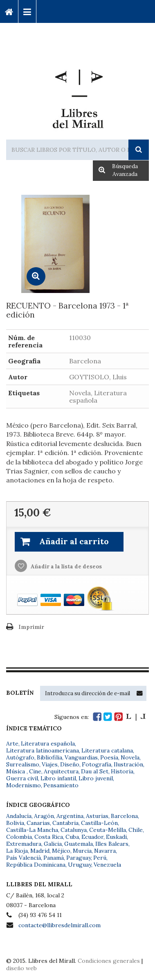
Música (16, 771)
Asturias (97, 816)
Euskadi (116, 837)
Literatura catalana (107, 750)
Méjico (61, 851)
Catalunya (74, 830)
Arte (12, 743)
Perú (100, 858)
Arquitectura (61, 771)
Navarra (105, 851)
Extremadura (24, 844)
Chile (136, 830)
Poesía (109, 757)
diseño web (21, 968)
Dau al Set (95, 771)
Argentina (70, 816)
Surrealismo (23, 764)
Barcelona (124, 816)
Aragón (44, 816)
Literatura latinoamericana (43, 750)
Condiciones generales (109, 961)
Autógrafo (20, 757)
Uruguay (80, 865)
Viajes (50, 764)
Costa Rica (49, 837)
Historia (122, 771)
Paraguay (79, 858)
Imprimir (31, 627)
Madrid (40, 851)
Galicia (53, 844)
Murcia (82, 851)
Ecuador (92, 837)
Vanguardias (81, 757)
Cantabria (65, 823)
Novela (130, 757)
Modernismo (24, 785)
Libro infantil (58, 778)
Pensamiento (61, 785)
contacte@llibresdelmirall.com (60, 925)
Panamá (54, 858)
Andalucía (19, 816)
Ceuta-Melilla (108, 830)
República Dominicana (36, 865)
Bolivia (15, 823)
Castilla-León (99, 823)
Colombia (19, 837)
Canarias (38, 823)
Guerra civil (22, 778)
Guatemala (79, 844)
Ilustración (128, 764)
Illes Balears (112, 844)
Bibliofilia (49, 757)
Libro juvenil (96, 778)
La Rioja (17, 851)
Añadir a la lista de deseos (66, 567)
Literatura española (48, 743)
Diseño (70, 764)
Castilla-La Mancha (32, 830)
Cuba (72, 837)
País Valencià (24, 858)
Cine (35, 771)
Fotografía (97, 764)
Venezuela (107, 865)
